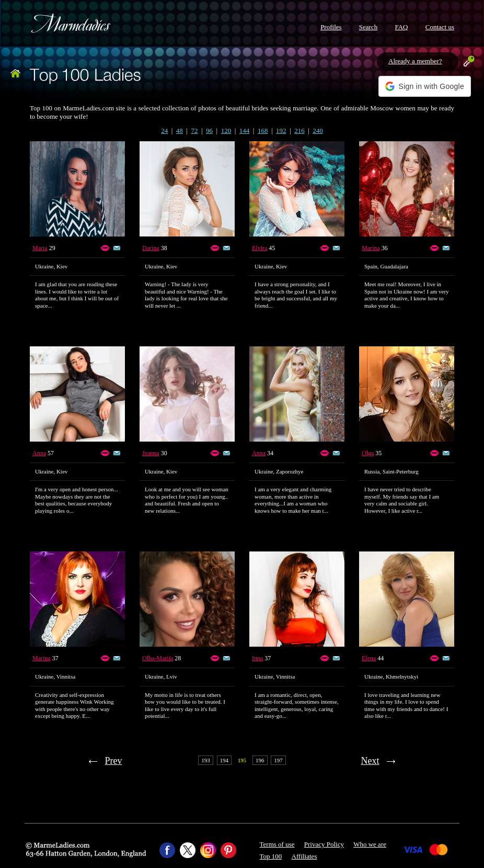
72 (194, 131)
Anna (39, 453)
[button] (425, 86)
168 (263, 131)
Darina (151, 248)
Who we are (370, 844)
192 (281, 131)
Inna (257, 658)
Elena (369, 658)
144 (245, 131)
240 (318, 131)
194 (224, 760)
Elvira (260, 248)
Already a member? (415, 61)
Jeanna (151, 453)
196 (260, 760)
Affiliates (304, 856)
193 (206, 760)
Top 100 (271, 856)
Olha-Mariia (158, 658)
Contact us (440, 27)
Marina (371, 248)
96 (209, 131)
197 (278, 760)
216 (299, 131)
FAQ (401, 27)
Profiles (331, 27)
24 (164, 131)
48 (180, 131)
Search (368, 27)
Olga (368, 453)
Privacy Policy (324, 844)
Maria (40, 248)
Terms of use (277, 844)
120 (226, 131)
